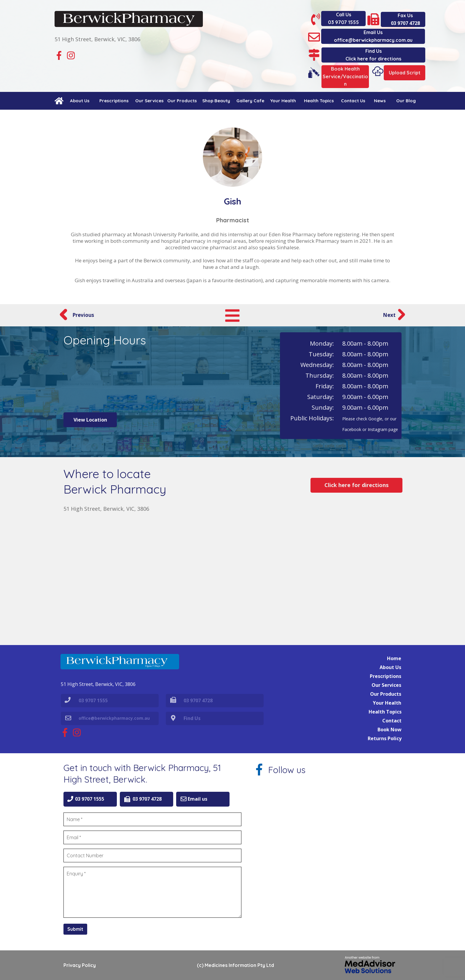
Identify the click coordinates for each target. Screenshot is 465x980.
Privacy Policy (80, 965)
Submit (75, 929)
